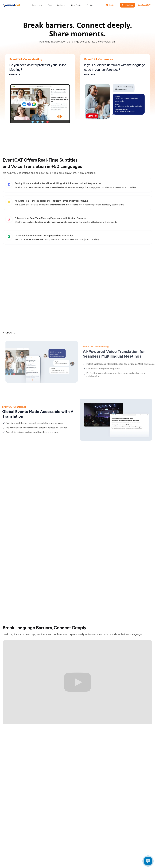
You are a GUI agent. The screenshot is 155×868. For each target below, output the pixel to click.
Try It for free (127, 5)
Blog (50, 5)
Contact (90, 5)
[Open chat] (148, 861)
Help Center (76, 5)
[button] (37, 5)
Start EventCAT (144, 5)
